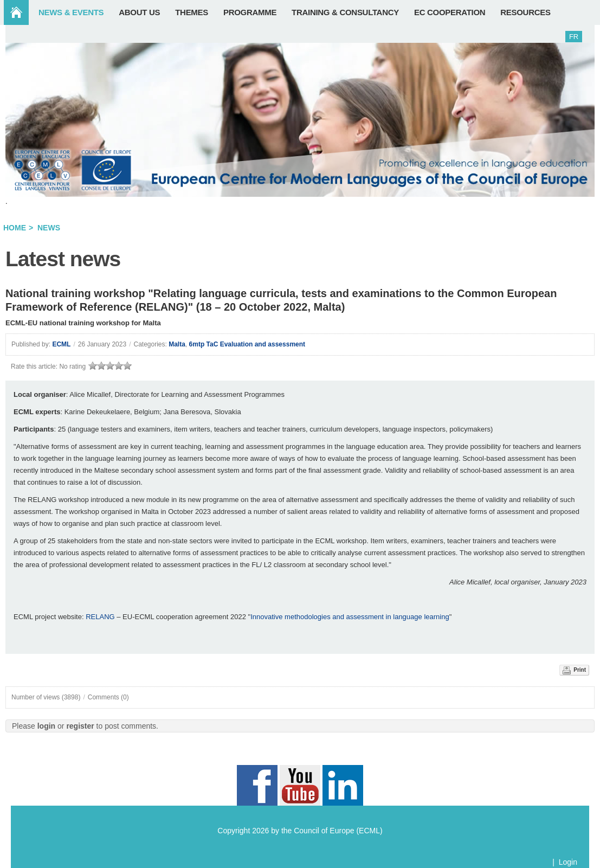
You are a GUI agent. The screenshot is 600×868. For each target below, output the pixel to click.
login (46, 726)
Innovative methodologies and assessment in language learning (350, 617)
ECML (61, 344)
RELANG (100, 617)
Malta (177, 344)
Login (568, 862)
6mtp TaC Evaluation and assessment (247, 344)
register (80, 726)
